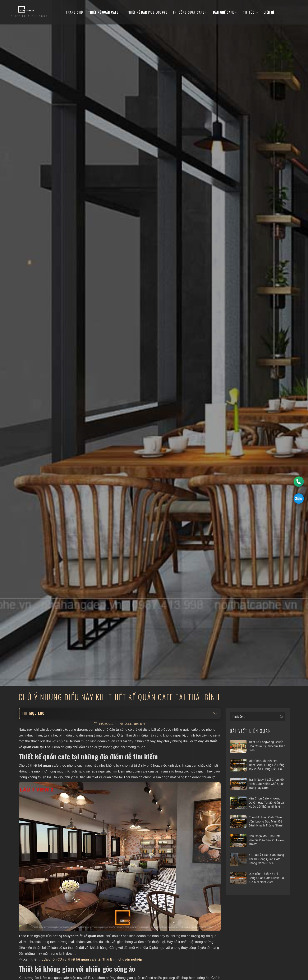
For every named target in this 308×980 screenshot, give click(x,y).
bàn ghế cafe (225, 12)
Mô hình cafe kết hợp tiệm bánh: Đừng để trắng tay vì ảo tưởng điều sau (267, 765)
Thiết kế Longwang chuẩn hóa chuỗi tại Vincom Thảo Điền (267, 746)
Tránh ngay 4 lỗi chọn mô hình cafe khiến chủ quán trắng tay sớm (267, 784)
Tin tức (251, 12)
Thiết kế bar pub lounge (147, 12)
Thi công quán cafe (190, 12)
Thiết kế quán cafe (105, 12)
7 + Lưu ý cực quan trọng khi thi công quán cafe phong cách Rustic (266, 859)
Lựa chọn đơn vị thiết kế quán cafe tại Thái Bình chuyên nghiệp (92, 959)
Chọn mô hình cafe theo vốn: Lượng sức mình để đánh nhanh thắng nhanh (266, 821)
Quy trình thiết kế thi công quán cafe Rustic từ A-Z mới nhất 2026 (266, 878)
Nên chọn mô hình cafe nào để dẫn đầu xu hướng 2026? (267, 840)
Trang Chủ (74, 12)
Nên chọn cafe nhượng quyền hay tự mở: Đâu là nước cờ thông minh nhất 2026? (266, 803)
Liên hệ (269, 12)
